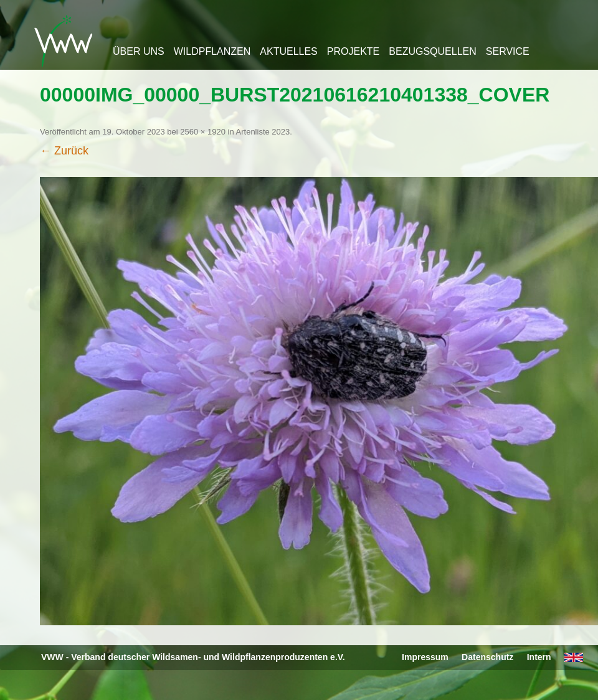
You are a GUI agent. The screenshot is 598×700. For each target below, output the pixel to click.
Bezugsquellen (432, 51)
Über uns (139, 51)
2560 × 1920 (203, 132)
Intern (539, 657)
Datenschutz (487, 657)
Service (508, 51)
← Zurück (64, 151)
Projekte (353, 51)
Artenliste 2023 (263, 132)
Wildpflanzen (212, 51)
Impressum (425, 657)
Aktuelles (288, 51)
